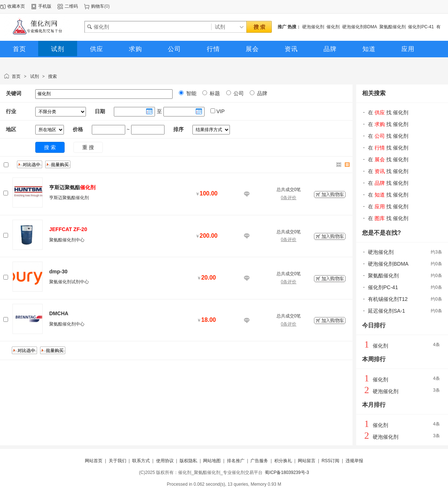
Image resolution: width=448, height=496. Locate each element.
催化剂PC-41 (421, 27)
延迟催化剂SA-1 (386, 311)
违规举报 (354, 461)
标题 (214, 93)
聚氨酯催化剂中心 (67, 240)
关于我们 (118, 461)
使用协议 (165, 461)
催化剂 (333, 27)
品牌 (261, 93)
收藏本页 (16, 6)
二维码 (71, 6)
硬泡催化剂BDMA (360, 27)
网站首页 (94, 461)
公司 (238, 93)
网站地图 (212, 461)
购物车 (98, 6)
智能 (191, 93)
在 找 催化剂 (388, 112)
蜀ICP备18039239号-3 (287, 472)
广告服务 (259, 461)
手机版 (45, 6)
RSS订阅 (331, 461)
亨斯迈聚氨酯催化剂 (69, 198)
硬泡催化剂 (313, 27)
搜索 (53, 76)
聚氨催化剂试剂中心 (69, 282)
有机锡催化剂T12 (388, 299)
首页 (16, 76)
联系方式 (141, 461)
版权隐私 (188, 461)
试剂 (35, 76)
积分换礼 (283, 461)
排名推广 (236, 461)
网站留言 (307, 461)
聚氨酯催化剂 (393, 27)
